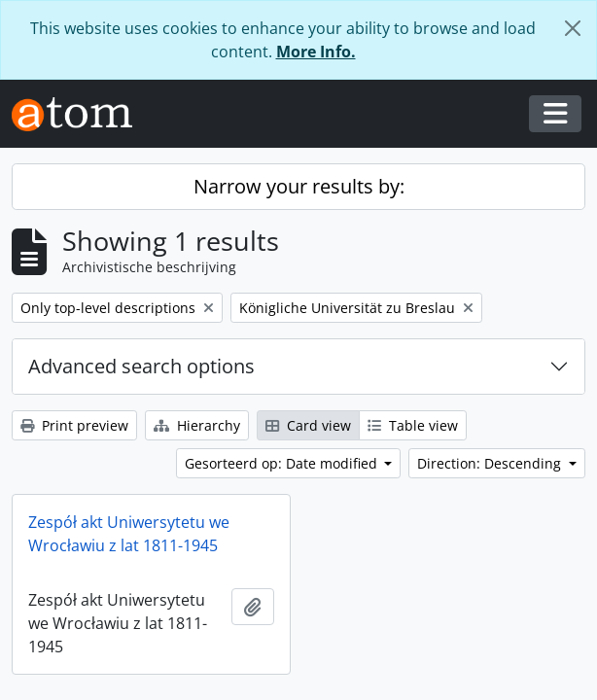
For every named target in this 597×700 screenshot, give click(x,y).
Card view (308, 425)
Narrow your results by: (299, 186)
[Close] (573, 28)
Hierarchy (197, 425)
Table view (413, 425)
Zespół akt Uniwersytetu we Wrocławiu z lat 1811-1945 (129, 534)
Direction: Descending (491, 463)
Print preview (74, 425)
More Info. (316, 52)
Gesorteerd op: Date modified (283, 463)
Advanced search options (141, 366)
